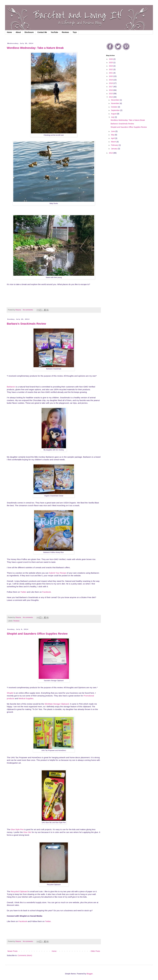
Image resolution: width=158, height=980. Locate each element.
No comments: (28, 310)
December (115, 100)
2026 (111, 59)
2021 (111, 73)
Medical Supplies (26, 698)
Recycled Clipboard (19, 891)
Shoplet (10, 693)
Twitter (23, 592)
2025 (111, 63)
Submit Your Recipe (58, 573)
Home (9, 32)
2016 (111, 90)
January (114, 149)
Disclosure (29, 32)
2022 (111, 69)
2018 (111, 83)
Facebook (47, 592)
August (114, 114)
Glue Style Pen (17, 829)
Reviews (65, 32)
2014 (111, 97)
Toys (75, 32)
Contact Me (42, 32)
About (18, 32)
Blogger (90, 974)
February (115, 145)
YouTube (54, 32)
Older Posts (95, 951)
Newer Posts (12, 951)
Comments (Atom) (25, 955)
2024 (111, 66)
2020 (111, 76)
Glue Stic (27, 832)
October (114, 107)
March (114, 142)
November (115, 103)
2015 (111, 94)
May (113, 135)
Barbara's (11, 387)
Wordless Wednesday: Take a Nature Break (35, 48)
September (116, 110)
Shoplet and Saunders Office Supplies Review (37, 634)
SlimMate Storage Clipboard (57, 704)
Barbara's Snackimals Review (26, 324)
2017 (111, 87)
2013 (111, 153)
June (113, 131)
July (113, 117)
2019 (111, 80)
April (113, 138)
